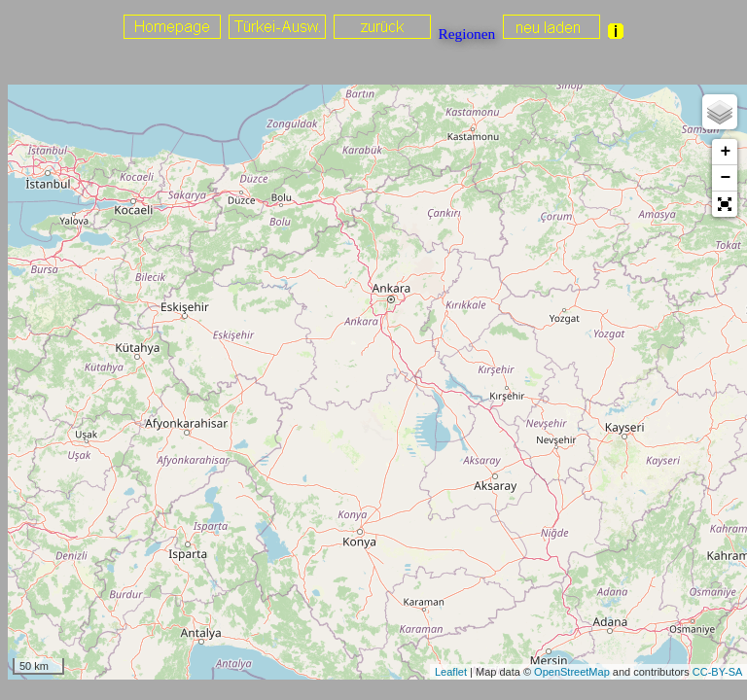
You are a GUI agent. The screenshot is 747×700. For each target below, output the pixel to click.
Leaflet (451, 672)
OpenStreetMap (572, 672)
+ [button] (725, 152)
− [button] (725, 178)
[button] (725, 204)
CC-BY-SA (718, 672)
